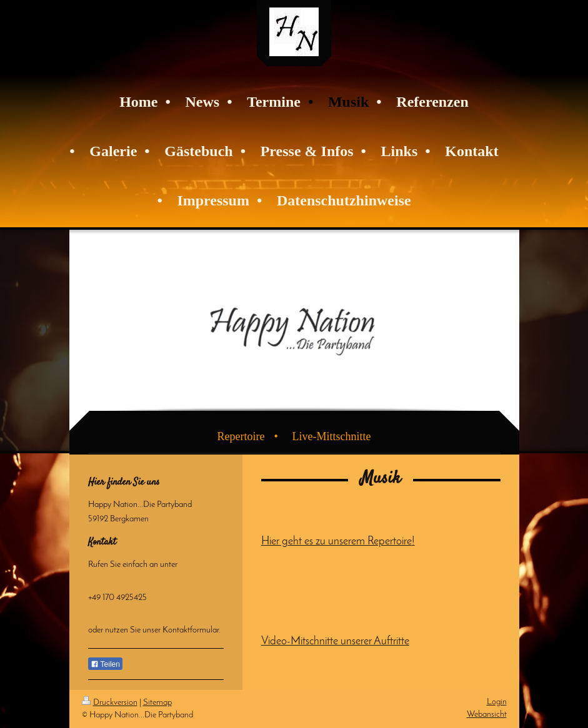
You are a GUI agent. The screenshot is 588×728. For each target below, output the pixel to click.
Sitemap (157, 703)
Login (497, 702)
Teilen (105, 664)
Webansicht (487, 715)
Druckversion (110, 703)
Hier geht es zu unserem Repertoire (336, 542)
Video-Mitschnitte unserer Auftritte (335, 642)
